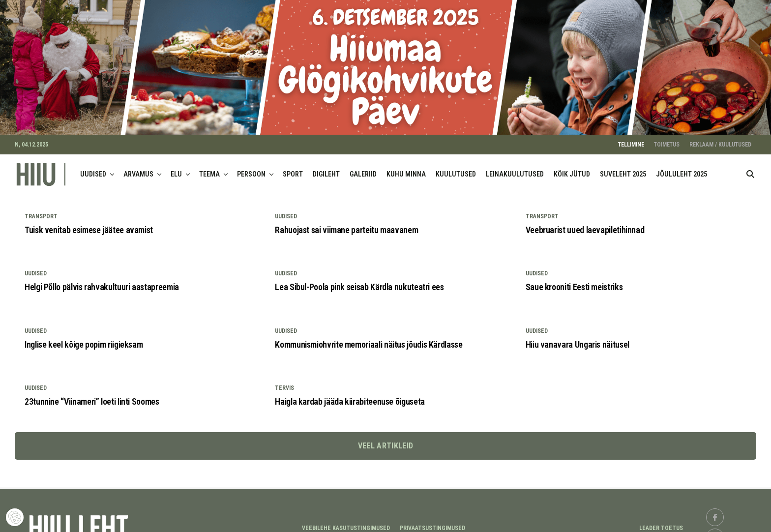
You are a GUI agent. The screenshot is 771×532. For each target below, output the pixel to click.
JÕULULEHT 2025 (682, 168)
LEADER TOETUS (661, 521)
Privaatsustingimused (432, 521)
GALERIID (363, 168)
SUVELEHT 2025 (623, 168)
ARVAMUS (138, 168)
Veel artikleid (385, 439)
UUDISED (93, 168)
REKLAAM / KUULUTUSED (720, 138)
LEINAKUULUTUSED (515, 168)
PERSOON (251, 168)
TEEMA (209, 168)
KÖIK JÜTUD (572, 168)
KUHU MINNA (406, 168)
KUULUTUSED (456, 168)
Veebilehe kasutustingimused (346, 521)
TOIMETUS (667, 138)
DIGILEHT (326, 168)
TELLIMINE (631, 138)
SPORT (293, 168)
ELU (176, 168)
